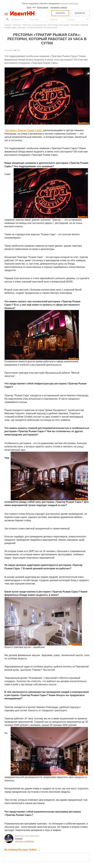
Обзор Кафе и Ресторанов (59, 25)
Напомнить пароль (59, 7)
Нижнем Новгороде (70, 4)
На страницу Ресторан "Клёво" (22, 849)
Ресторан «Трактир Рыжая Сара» (24, 130)
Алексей (19, 839)
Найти (7, 19)
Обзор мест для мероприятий (34, 25)
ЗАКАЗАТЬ (60, 13)
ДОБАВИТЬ (80, 13)
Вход (29, 7)
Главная (8, 25)
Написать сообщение (24, 841)
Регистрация (43, 7)
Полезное (17, 25)
